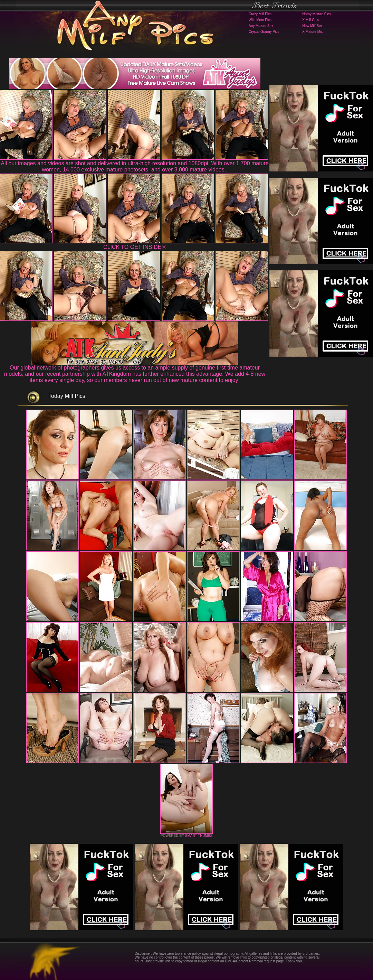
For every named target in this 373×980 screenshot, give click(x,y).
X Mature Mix (312, 32)
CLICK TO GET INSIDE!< (135, 247)
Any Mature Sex (261, 26)
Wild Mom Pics (260, 20)
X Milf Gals (310, 20)
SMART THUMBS (199, 836)
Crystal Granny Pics (264, 32)
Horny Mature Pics (316, 14)
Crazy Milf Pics (260, 14)
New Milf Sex (312, 26)
